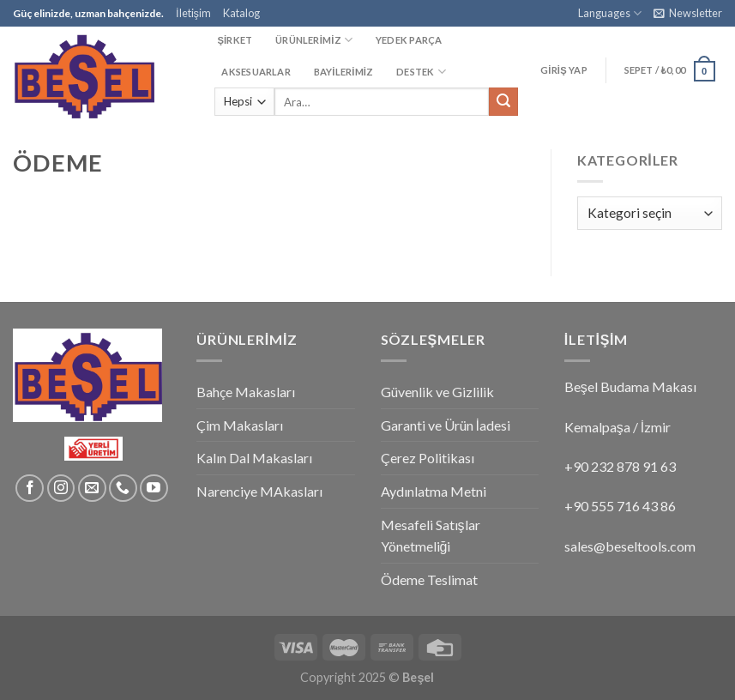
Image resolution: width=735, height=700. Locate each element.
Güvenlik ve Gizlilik (437, 392)
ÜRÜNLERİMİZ (314, 40)
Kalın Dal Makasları (254, 458)
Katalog (241, 13)
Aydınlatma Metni (434, 491)
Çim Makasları (240, 425)
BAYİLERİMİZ (344, 72)
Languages (610, 13)
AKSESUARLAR (256, 72)
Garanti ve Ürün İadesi (446, 425)
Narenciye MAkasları (259, 491)
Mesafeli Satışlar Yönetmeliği (431, 536)
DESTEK (421, 72)
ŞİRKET (235, 40)
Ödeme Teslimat (429, 579)
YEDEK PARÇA (409, 40)
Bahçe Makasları (246, 392)
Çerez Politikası (428, 458)
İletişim (193, 13)
